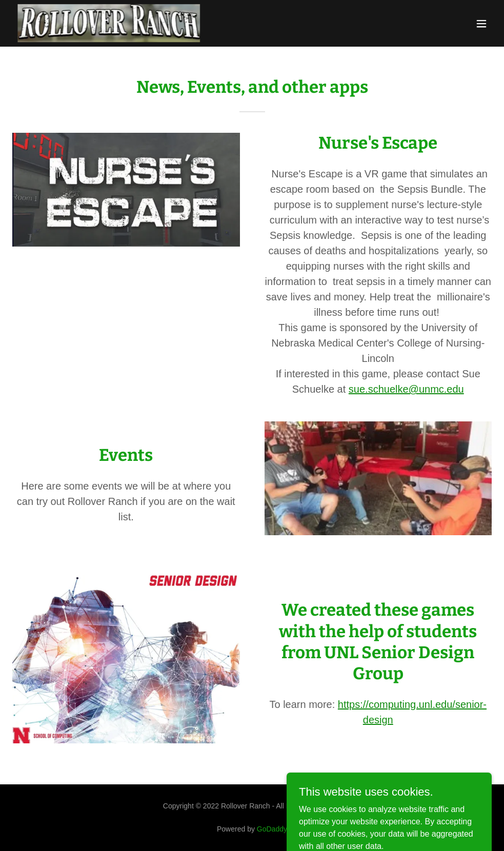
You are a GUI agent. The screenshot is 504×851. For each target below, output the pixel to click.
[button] (481, 24)
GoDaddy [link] (272, 829)
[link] (109, 23)
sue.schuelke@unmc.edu (406, 389)
